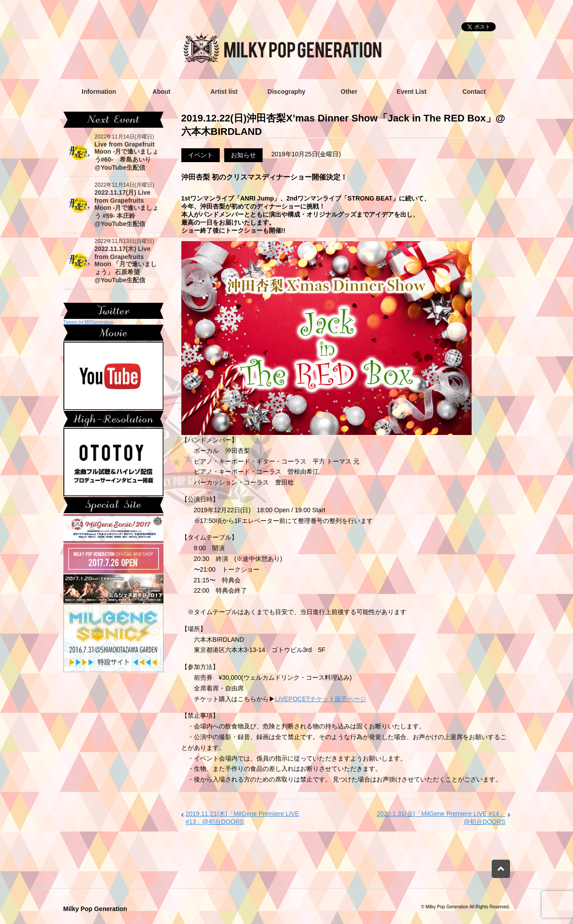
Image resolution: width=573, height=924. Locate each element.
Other (349, 92)
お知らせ (243, 155)
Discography (286, 92)
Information (99, 92)
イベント (201, 155)
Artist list (224, 92)
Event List (412, 92)
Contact (474, 92)
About (161, 92)
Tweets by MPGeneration (88, 322)
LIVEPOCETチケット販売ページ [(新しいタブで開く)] (321, 699)
